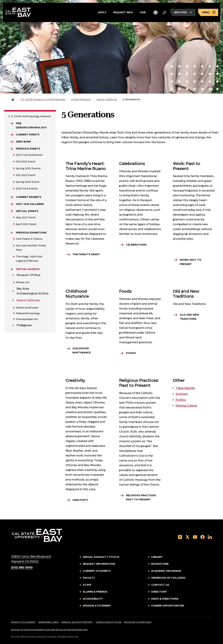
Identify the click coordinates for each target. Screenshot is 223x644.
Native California (107, 99)
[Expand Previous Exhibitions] (12, 233)
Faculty (89, 578)
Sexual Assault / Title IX (101, 557)
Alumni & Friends (95, 592)
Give (143, 12)
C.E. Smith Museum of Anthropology (43, 99)
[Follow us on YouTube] (195, 537)
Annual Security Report (77, 622)
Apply (102, 12)
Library (157, 557)
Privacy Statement (23, 622)
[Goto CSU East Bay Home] (13, 99)
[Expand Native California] (13, 300)
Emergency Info (48, 622)
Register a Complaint (138, 622)
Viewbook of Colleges (168, 578)
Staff (87, 585)
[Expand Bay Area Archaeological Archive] (13, 291)
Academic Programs (166, 571)
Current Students (97, 571)
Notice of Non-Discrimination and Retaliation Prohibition (49, 630)
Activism (182, 394)
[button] (156, 12)
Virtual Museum (81, 99)
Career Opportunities (168, 606)
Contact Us (160, 585)
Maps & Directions (165, 599)
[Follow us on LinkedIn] (210, 537)
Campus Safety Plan (108, 622)
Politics (181, 400)
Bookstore (160, 564)
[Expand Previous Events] (12, 149)
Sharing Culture (186, 406)
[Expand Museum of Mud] (13, 275)
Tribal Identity (185, 388)
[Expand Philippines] (13, 325)
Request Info (123, 12)
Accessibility (93, 599)
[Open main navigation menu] (208, 12)
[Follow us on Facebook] (202, 537)
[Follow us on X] (187, 537)
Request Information (99, 564)
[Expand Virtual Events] (12, 211)
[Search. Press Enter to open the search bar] (164, 12)
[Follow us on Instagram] (180, 537)
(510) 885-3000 (22, 568)
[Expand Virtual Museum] (12, 269)
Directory (159, 592)
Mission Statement (97, 606)
